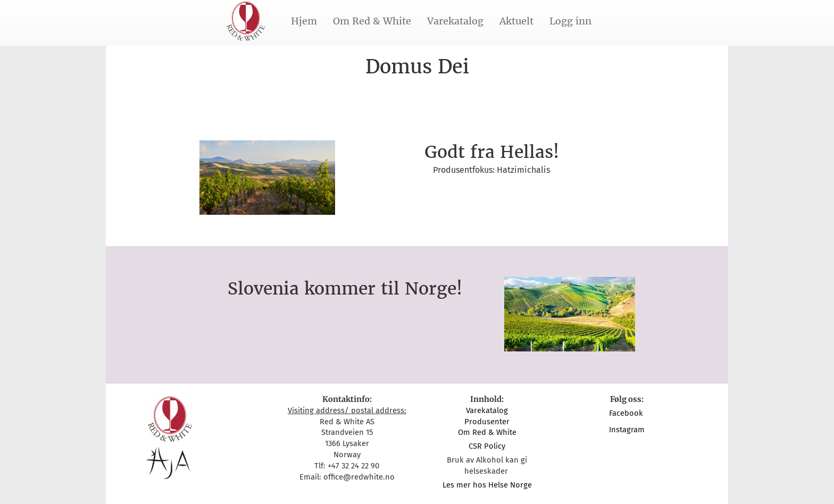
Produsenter (487, 422)
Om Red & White (372, 21)
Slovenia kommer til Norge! (345, 289)
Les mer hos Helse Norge (487, 485)
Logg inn (570, 21)
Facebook (627, 413)
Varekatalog (455, 21)
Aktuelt (516, 21)
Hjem (304, 21)
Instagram (627, 430)
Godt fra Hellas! (492, 152)
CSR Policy (487, 446)
